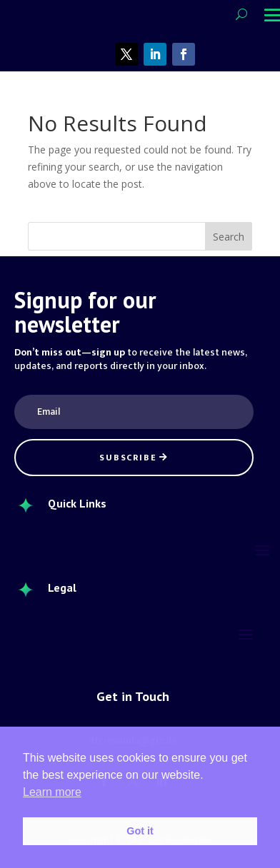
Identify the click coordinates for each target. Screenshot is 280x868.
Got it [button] (140, 831)
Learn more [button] (52, 792)
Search (229, 237)
